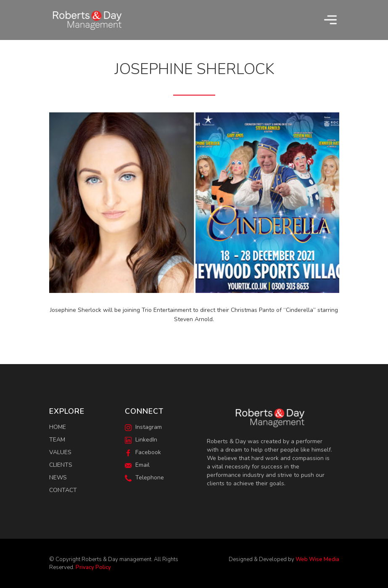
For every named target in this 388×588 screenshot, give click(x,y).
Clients (61, 465)
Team (57, 440)
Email (137, 465)
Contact (63, 490)
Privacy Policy (93, 567)
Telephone (144, 478)
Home (58, 427)
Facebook (143, 452)
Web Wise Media (317, 559)
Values (60, 452)
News (58, 478)
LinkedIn (141, 440)
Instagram (143, 427)
